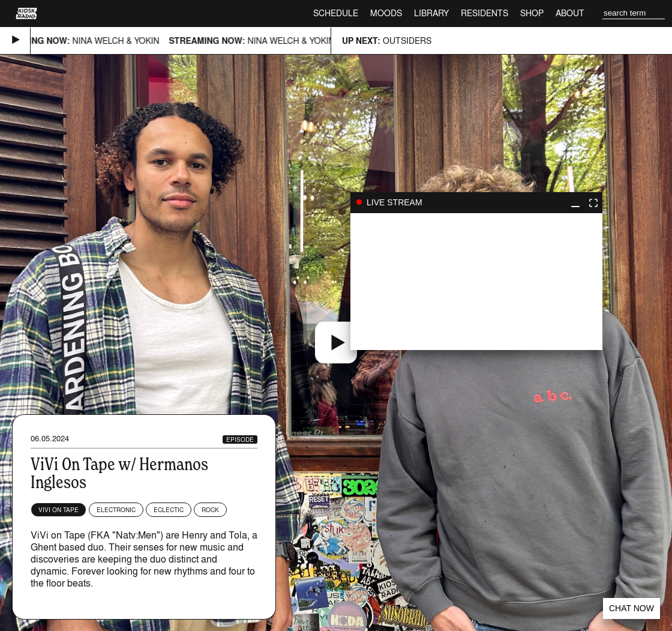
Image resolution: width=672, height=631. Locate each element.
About (570, 13)
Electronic (116, 510)
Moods (386, 13)
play (476, 282)
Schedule (336, 13)
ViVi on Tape (58, 510)
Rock (210, 510)
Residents (484, 13)
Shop (532, 13)
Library (431, 13)
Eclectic (169, 510)
